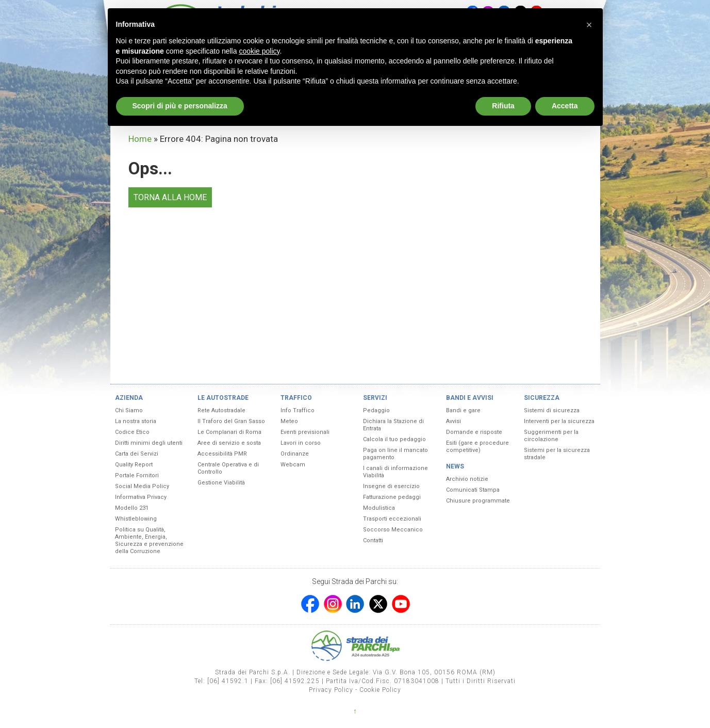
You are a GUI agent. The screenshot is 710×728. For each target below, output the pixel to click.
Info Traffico (298, 410)
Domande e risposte (474, 432)
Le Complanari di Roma (229, 432)
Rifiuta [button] (503, 106)
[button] (589, 25)
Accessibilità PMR (222, 454)
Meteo (289, 421)
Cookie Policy (380, 690)
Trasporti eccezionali (392, 519)
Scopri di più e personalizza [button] (180, 106)
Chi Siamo (129, 410)
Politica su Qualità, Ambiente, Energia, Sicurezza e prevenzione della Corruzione (149, 540)
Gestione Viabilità (221, 483)
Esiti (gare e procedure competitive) (477, 447)
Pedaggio (376, 410)
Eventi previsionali (305, 432)
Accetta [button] (565, 106)
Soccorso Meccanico (393, 530)
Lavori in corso (301, 443)
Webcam (293, 465)
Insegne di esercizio (391, 486)
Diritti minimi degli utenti (149, 443)
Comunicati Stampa (473, 490)
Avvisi (453, 421)
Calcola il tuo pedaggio (394, 439)
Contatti (373, 540)
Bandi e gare (463, 410)
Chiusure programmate (478, 501)
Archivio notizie (467, 479)
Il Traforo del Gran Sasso (231, 421)
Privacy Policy (331, 690)
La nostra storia (136, 421)
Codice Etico (132, 432)
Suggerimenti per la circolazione (551, 436)
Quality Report (134, 465)
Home (140, 139)
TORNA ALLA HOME (170, 197)
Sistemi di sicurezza (552, 410)
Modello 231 (132, 508)
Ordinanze (295, 454)
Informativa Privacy (141, 497)
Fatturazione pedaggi (392, 497)
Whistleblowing (136, 519)
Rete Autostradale (221, 410)
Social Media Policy (142, 486)
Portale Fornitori (137, 475)
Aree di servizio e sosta (229, 443)
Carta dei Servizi (137, 454)
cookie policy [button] (259, 51)
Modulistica (379, 508)
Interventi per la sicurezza (559, 421)
